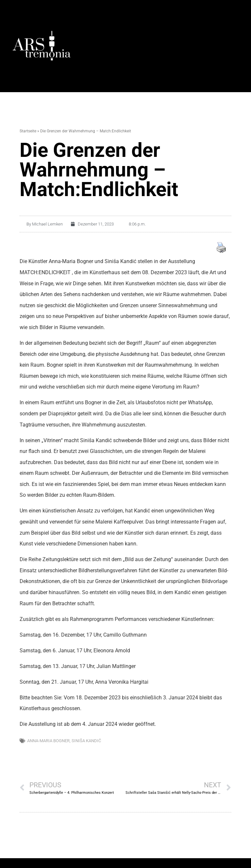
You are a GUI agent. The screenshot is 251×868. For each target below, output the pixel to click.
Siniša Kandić (86, 741)
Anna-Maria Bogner (48, 741)
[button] (171, 46)
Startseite (28, 131)
